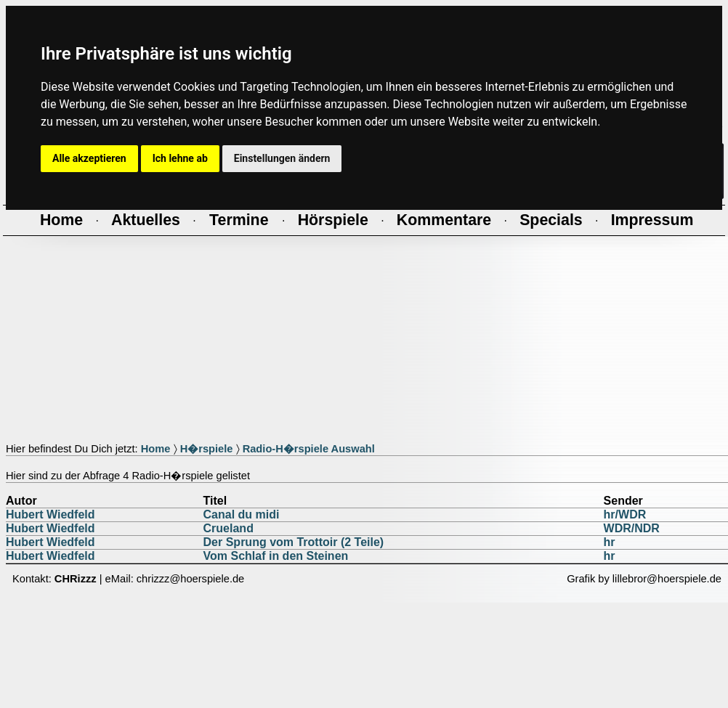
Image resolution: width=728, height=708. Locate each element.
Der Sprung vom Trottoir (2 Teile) (294, 542)
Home (156, 449)
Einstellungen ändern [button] (282, 158)
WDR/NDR (632, 528)
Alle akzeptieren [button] (89, 158)
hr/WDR (625, 514)
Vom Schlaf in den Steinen (276, 556)
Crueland (228, 528)
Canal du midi (242, 514)
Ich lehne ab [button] (180, 158)
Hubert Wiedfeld (50, 514)
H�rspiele (207, 449)
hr (610, 542)
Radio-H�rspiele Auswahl (309, 449)
